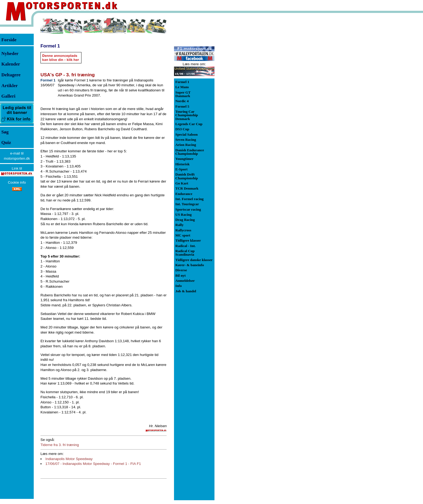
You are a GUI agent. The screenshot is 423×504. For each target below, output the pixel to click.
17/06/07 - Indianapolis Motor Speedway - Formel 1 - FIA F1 (93, 464)
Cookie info (17, 182)
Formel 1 (50, 46)
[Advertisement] (243, 98)
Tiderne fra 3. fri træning (60, 445)
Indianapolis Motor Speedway (69, 459)
